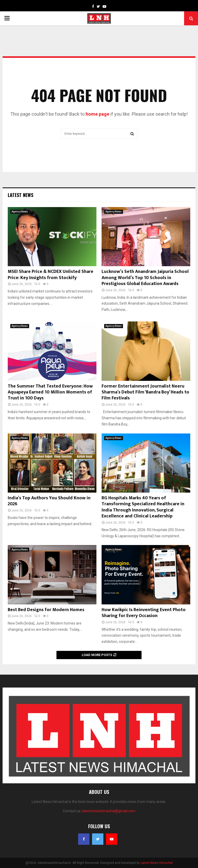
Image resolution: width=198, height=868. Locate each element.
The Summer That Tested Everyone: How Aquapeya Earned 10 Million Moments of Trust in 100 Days (50, 392)
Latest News (20, 195)
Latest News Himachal (157, 863)
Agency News (20, 212)
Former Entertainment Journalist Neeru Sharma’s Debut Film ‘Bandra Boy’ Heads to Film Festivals (145, 392)
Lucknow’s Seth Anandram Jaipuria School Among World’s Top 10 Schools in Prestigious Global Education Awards (145, 278)
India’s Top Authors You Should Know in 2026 (49, 501)
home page (97, 114)
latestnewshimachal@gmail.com (109, 811)
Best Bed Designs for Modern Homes (46, 610)
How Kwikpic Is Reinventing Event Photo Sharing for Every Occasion (144, 613)
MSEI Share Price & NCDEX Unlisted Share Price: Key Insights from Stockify (51, 275)
